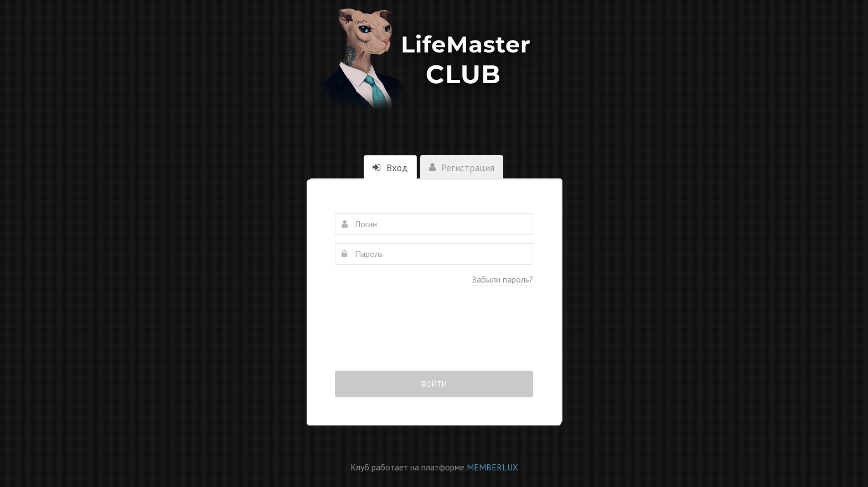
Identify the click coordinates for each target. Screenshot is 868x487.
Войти (434, 384)
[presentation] (434, 336)
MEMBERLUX (492, 467)
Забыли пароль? (503, 279)
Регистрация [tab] (462, 168)
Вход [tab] (390, 168)
